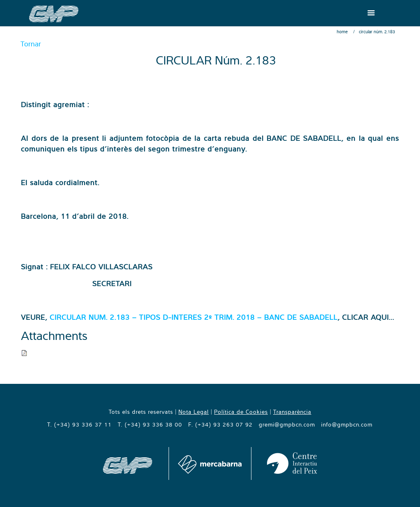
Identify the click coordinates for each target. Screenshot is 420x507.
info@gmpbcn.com (347, 424)
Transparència (292, 412)
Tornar (31, 44)
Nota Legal (194, 412)
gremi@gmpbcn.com (287, 424)
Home (342, 32)
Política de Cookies (241, 412)
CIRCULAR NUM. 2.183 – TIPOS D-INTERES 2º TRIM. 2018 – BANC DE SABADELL (194, 317)
